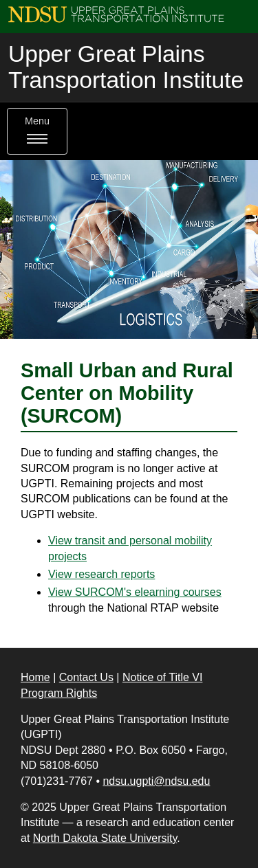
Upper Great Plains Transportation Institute (126, 67)
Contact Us (86, 677)
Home (35, 677)
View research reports (101, 574)
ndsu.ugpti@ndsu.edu (156, 781)
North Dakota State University (105, 838)
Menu (37, 131)
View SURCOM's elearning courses (135, 592)
